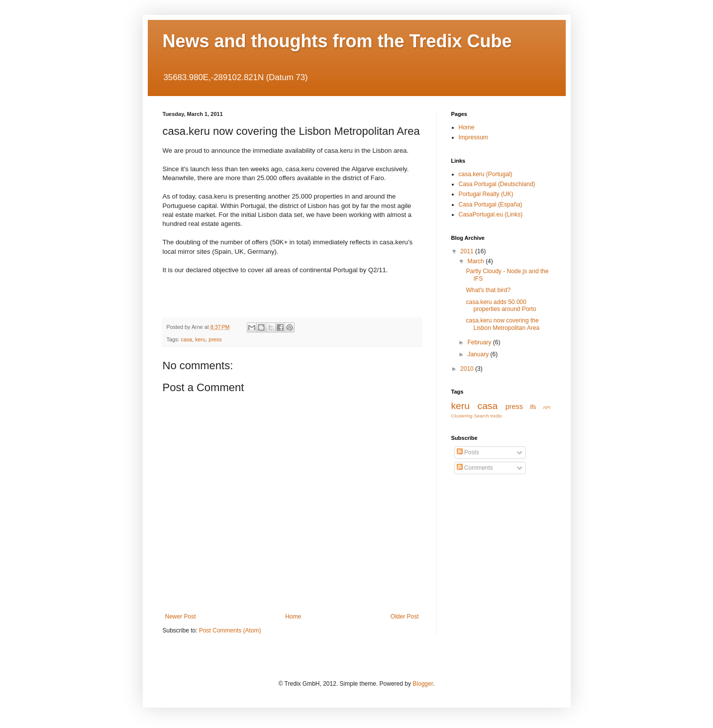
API (547, 407)
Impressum (473, 137)
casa (186, 339)
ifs (533, 407)
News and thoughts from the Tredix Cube (337, 41)
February (480, 342)
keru (200, 339)
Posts (468, 452)
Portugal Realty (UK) (486, 194)
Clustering (462, 416)
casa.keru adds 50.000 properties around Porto (501, 306)
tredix (496, 416)
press (215, 339)
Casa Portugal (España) (491, 205)
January (479, 354)
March (476, 261)
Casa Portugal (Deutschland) (497, 184)
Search (481, 416)
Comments (475, 468)
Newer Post (181, 617)
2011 (468, 251)
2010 (468, 369)
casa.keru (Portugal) (486, 174)
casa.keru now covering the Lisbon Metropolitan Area (503, 324)
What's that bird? (488, 290)
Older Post (405, 617)
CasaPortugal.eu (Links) (491, 214)
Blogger (423, 684)
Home (293, 617)
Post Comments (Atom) (230, 630)
